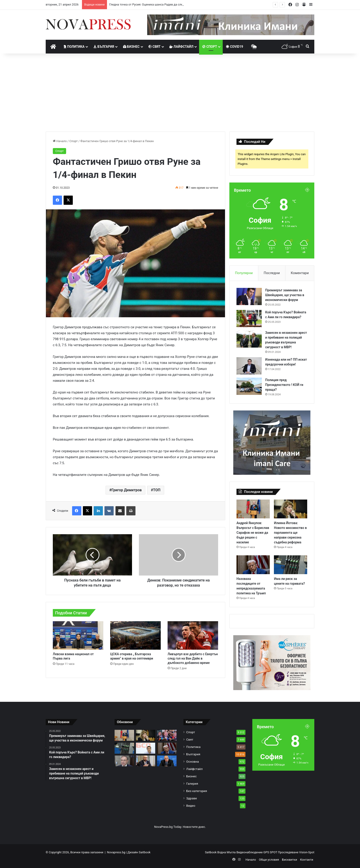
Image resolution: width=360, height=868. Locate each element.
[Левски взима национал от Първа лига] (78, 635)
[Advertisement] (180, 93)
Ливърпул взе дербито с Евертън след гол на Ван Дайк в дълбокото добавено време (193, 658)
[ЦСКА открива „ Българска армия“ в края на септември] (135, 635)
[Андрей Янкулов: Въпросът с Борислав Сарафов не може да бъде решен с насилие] (253, 509)
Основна (193, 761)
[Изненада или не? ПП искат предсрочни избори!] (249, 366)
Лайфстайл (181, 47)
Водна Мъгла (227, 852)
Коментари (300, 273)
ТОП (157, 490)
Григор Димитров (127, 490)
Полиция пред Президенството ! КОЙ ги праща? (284, 385)
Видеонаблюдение (250, 852)
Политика (74, 47)
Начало (60, 141)
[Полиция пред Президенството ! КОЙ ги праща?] (249, 386)
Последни (272, 273)
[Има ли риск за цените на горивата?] (291, 565)
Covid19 (235, 47)
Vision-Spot (307, 852)
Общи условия (269, 860)
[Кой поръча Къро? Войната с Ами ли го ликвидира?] (249, 319)
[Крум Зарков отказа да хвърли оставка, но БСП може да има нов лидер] (146, 748)
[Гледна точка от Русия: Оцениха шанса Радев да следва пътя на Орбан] (167, 735)
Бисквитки (289, 860)
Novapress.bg (116, 852)
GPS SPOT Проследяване (281, 852)
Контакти (307, 860)
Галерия (192, 784)
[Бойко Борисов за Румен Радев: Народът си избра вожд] (167, 761)
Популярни (244, 273)
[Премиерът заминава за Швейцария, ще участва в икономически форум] (249, 296)
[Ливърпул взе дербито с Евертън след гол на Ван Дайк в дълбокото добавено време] (193, 635)
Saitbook (145, 852)
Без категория (197, 791)
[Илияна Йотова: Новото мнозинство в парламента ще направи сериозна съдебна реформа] (291, 509)
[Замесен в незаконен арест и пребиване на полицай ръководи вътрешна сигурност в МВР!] (249, 339)
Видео (191, 806)
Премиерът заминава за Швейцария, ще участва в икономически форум (285, 295)
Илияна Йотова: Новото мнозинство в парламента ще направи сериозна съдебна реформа (290, 533)
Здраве (191, 798)
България (104, 47)
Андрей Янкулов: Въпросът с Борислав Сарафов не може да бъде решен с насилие (253, 533)
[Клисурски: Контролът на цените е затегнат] (146, 761)
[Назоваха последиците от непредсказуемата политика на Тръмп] (253, 565)
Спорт (210, 47)
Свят (155, 47)
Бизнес (131, 47)
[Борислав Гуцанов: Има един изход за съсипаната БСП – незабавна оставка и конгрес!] (124, 761)
